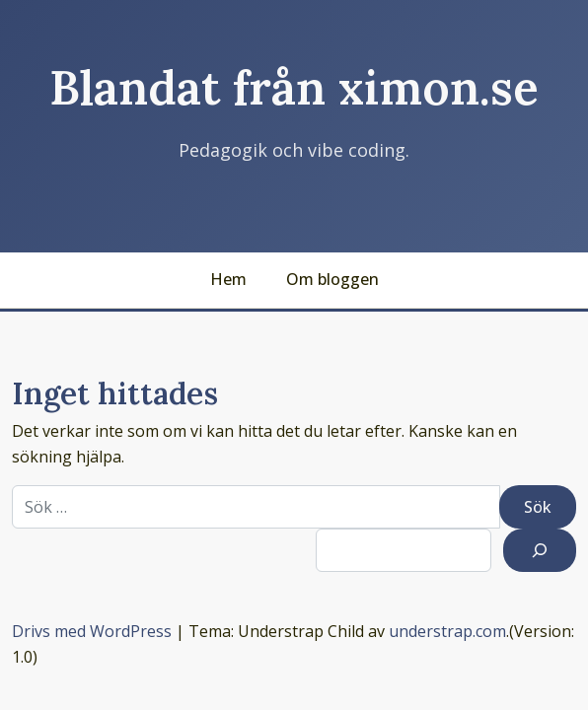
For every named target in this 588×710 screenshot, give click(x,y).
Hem (228, 279)
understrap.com (447, 631)
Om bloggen (332, 279)
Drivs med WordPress (92, 631)
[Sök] (540, 550)
